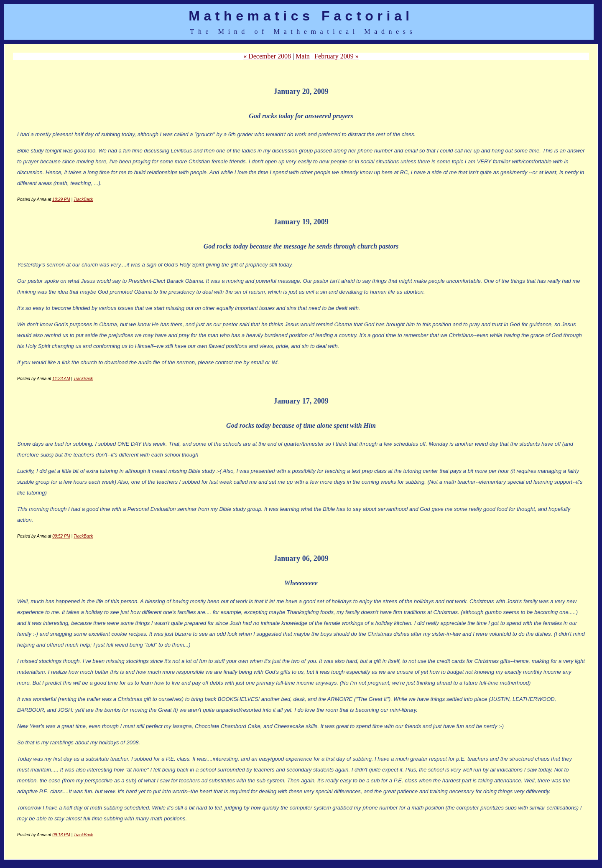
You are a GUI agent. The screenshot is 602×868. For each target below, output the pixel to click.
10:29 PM (61, 199)
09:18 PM (61, 835)
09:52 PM (61, 536)
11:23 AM (61, 379)
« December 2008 (267, 56)
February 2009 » (337, 56)
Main (303, 56)
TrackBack (83, 199)
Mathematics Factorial (301, 16)
